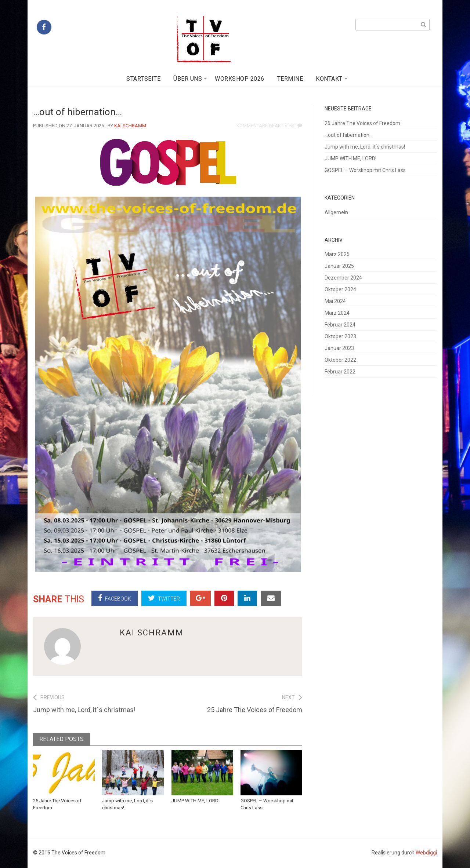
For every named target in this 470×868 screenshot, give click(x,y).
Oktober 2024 (340, 289)
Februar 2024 (340, 325)
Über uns (188, 79)
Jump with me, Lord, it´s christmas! (365, 147)
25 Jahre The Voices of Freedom (362, 123)
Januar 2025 (339, 266)
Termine (290, 79)
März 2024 (337, 313)
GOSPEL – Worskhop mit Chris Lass (365, 170)
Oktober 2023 (340, 336)
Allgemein (336, 212)
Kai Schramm (130, 126)
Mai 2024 (335, 301)
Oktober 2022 (340, 360)
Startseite (143, 79)
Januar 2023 (339, 348)
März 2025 (337, 254)
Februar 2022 (340, 372)
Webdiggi (426, 853)
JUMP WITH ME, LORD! (196, 801)
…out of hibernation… (349, 135)
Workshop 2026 (240, 79)
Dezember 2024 (343, 278)
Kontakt (329, 79)
